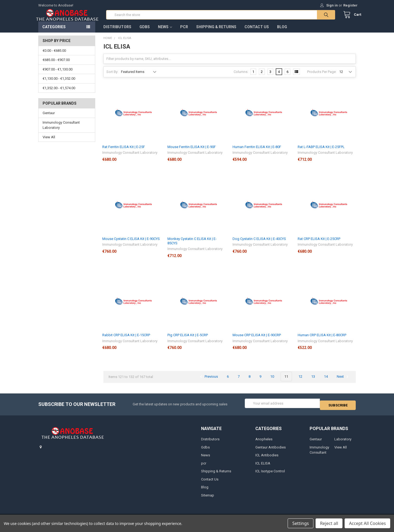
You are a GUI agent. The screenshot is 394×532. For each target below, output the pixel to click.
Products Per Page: (322, 77)
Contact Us (257, 32)
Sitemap (208, 499)
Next (343, 382)
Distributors (117, 32)
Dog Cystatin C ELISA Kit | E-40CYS (259, 244)
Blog (282, 32)
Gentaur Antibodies (271, 451)
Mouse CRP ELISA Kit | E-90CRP (257, 340)
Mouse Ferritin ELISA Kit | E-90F (192, 152)
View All (49, 142)
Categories (54, 32)
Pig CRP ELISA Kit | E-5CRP (188, 340)
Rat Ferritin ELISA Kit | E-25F (124, 152)
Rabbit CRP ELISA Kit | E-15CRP (126, 340)
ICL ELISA (263, 467)
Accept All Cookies (367, 523)
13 (313, 382)
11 (286, 382)
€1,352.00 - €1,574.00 (59, 93)
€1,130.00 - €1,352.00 (59, 84)
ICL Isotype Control (270, 475)
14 (326, 382)
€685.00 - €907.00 (56, 65)
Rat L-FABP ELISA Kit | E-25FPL (321, 152)
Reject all (329, 523)
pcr (184, 32)
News (165, 32)
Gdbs (145, 32)
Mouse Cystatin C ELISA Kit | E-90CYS (131, 244)
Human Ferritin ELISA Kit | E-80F (257, 152)
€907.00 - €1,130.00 (58, 75)
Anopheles (264, 443)
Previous (208, 382)
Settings (301, 523)
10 (272, 382)
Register (350, 5)
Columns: (241, 77)
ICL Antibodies (267, 459)
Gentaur (49, 118)
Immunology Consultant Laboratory (61, 131)
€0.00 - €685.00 (54, 56)
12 (300, 382)
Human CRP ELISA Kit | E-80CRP (322, 340)
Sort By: (112, 77)
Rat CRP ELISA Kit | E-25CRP (319, 244)
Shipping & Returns (216, 32)
